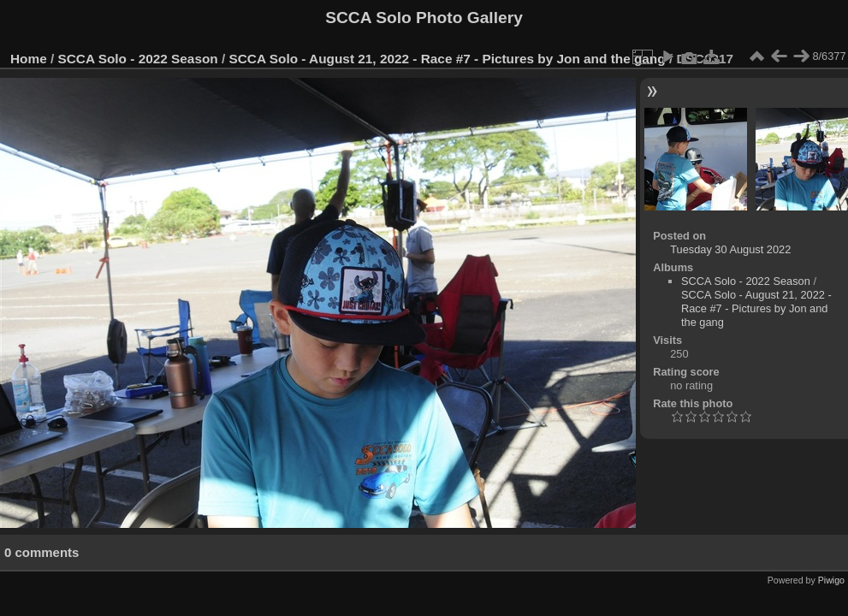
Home (29, 59)
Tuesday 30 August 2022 (730, 249)
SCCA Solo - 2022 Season (138, 59)
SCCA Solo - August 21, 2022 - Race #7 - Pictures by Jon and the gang (448, 59)
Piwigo (831, 580)
